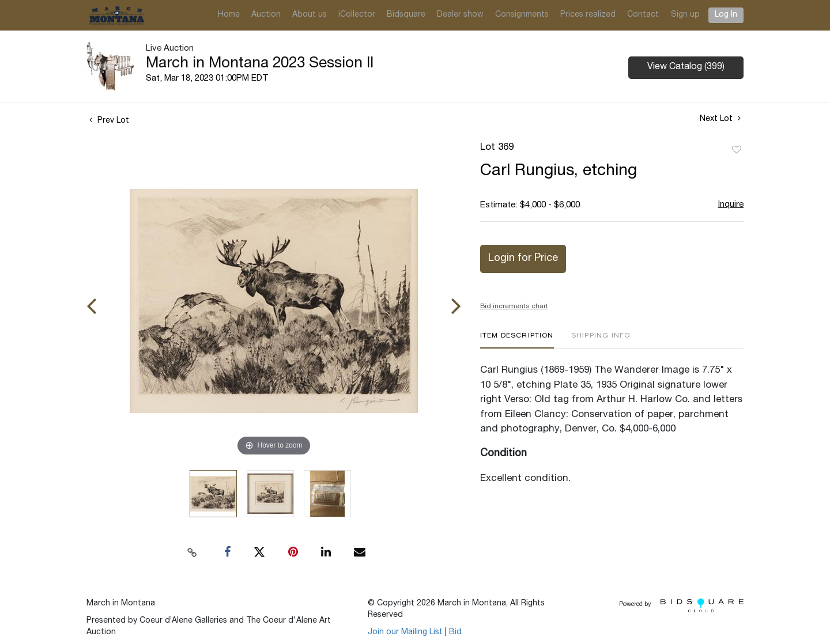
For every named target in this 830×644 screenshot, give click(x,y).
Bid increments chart (514, 306)
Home (229, 15)
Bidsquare (406, 15)
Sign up (685, 15)
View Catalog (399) (686, 67)
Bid (455, 632)
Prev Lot (109, 121)
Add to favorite (737, 150)
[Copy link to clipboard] (193, 552)
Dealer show (460, 15)
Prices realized (588, 15)
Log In (726, 15)
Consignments (522, 15)
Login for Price (523, 259)
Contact (643, 15)
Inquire (731, 205)
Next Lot (720, 119)
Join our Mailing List (405, 632)
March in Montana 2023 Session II (260, 64)
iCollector (357, 15)
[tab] (517, 340)
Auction (266, 15)
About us (310, 15)
